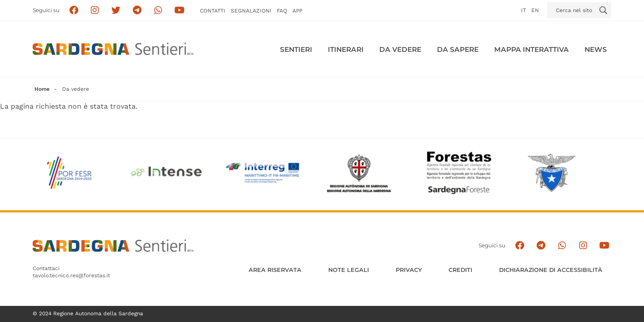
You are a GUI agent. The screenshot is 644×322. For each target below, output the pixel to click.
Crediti (460, 270)
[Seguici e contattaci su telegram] (137, 11)
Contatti (213, 11)
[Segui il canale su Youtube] (180, 11)
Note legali (349, 270)
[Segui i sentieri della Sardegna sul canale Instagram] (95, 11)
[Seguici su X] (116, 11)
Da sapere (458, 49)
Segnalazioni (251, 11)
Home (42, 89)
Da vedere (400, 49)
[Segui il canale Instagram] (583, 246)
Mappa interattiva (532, 49)
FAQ (282, 11)
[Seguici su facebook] (74, 11)
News (596, 49)
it (523, 10)
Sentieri (296, 49)
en (535, 10)
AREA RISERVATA (275, 270)
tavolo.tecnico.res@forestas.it (71, 275)
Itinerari (346, 49)
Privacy (409, 270)
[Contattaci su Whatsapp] (159, 11)
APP (297, 11)
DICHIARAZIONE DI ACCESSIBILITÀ (551, 270)
